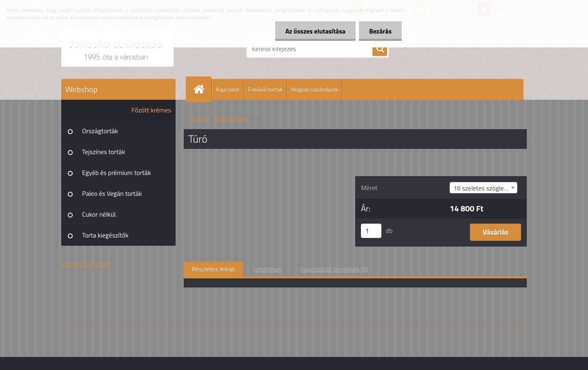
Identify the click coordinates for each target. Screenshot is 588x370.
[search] (380, 49)
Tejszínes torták (104, 152)
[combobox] (483, 188)
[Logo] (117, 49)
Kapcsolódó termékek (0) (334, 269)
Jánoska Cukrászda (86, 264)
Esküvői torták (265, 89)
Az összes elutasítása (315, 31)
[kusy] (371, 231)
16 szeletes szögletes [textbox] (483, 188)
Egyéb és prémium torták (117, 173)
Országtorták (100, 131)
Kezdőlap (199, 119)
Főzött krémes (151, 110)
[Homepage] (202, 89)
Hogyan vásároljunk (315, 89)
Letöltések (267, 269)
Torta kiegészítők (105, 235)
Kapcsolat (228, 89)
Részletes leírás (213, 269)
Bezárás (380, 31)
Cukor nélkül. (100, 214)
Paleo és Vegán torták (112, 193)
